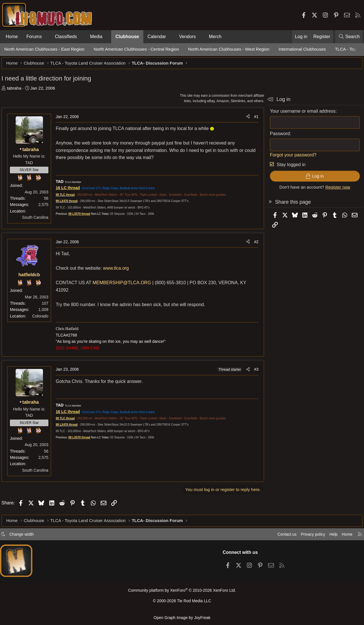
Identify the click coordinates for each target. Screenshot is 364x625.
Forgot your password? (290, 158)
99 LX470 (65, 204)
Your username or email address (300, 114)
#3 (253, 372)
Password (277, 136)
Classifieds (66, 37)
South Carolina (38, 220)
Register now (335, 190)
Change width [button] (24, 536)
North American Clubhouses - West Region (229, 49)
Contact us (281, 536)
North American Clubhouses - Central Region (136, 49)
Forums (34, 37)
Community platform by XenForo (182, 592)
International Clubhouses (302, 49)
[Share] (245, 119)
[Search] (349, 37)
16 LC (64, 191)
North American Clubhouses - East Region (44, 49)
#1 (253, 119)
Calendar (157, 37)
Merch (215, 37)
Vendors (188, 37)
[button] (46, 37)
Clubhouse (127, 37)
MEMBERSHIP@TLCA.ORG (125, 285)
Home (12, 37)
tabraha (17, 91)
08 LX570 (77, 217)
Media (96, 37)
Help (331, 536)
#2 (253, 245)
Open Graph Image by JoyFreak (182, 617)
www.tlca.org (119, 271)
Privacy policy (309, 536)
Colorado (43, 319)
